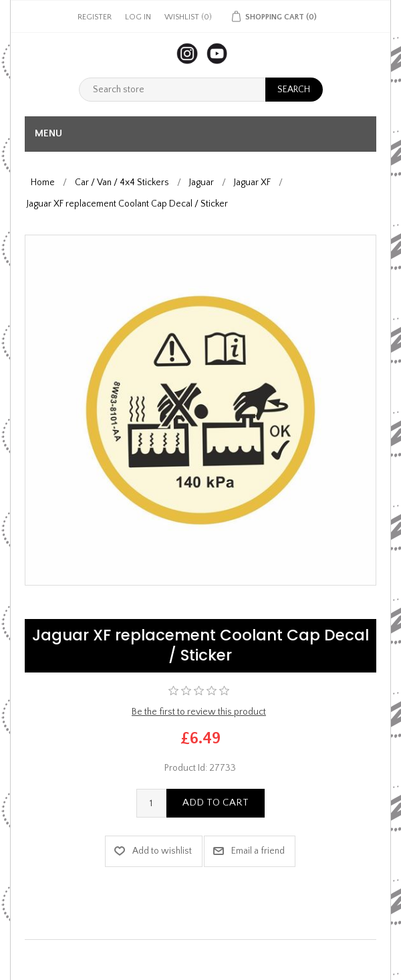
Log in (138, 17)
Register (95, 17)
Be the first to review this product (199, 712)
